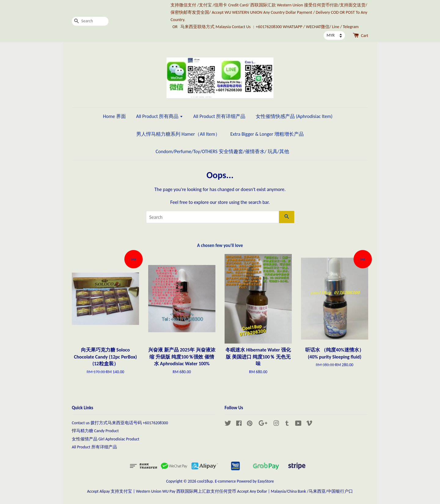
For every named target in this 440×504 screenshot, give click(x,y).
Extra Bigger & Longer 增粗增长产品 (267, 134)
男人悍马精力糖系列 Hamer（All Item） (178, 134)
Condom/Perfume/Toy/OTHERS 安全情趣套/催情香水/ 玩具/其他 (222, 151)
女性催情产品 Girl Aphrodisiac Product (106, 439)
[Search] (90, 21)
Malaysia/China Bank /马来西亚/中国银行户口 (312, 491)
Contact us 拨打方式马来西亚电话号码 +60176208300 (120, 423)
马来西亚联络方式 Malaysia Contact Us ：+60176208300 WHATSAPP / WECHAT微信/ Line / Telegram (269, 27)
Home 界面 (114, 116)
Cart (365, 36)
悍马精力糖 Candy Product (95, 431)
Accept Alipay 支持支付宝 (110, 491)
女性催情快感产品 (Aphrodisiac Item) (294, 116)
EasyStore (266, 481)
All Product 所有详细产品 (219, 116)
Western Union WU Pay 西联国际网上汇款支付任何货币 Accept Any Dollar (202, 491)
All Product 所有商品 (159, 116)
